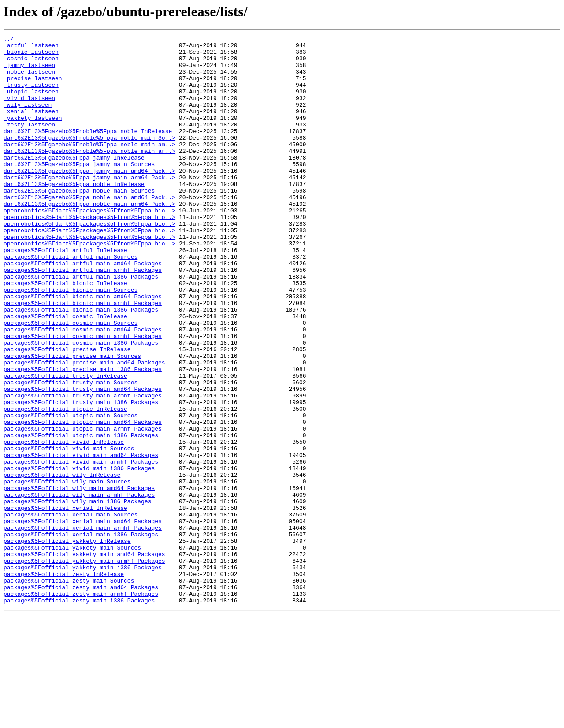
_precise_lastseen (33, 87)
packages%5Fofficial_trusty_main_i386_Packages (81, 476)
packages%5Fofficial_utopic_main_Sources (70, 492)
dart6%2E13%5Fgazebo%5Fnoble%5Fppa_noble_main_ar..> (89, 175)
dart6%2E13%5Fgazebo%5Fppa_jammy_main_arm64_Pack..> (89, 206)
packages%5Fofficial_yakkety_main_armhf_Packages (84, 666)
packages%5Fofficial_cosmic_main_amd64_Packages (83, 389)
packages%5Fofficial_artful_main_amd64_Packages (83, 309)
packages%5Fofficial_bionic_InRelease (65, 333)
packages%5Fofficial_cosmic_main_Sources (70, 381)
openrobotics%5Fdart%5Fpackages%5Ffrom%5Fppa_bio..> (89, 246)
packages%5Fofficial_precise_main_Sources (72, 420)
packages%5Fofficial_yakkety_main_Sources (72, 650)
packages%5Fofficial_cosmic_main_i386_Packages (81, 405)
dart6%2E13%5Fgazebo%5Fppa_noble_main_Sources (79, 222)
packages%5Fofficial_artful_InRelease (65, 293)
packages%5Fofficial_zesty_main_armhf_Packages (81, 706)
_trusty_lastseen (31, 95)
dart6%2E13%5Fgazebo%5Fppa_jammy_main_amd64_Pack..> (89, 198)
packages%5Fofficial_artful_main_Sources (70, 301)
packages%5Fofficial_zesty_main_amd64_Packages (81, 698)
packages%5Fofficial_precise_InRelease (67, 412)
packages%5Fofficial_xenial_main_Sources (70, 611)
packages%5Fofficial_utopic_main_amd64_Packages (83, 500)
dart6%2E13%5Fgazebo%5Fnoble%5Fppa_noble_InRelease (88, 151)
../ (9, 40)
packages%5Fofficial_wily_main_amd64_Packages (79, 579)
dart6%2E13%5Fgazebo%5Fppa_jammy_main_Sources (79, 190)
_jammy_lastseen (29, 71)
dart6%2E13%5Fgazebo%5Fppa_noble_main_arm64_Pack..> (89, 238)
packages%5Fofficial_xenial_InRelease (65, 603)
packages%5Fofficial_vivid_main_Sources (69, 531)
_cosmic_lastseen (31, 63)
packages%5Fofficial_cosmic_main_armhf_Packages (83, 397)
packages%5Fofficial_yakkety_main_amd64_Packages (84, 658)
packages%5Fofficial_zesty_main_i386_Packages (79, 714)
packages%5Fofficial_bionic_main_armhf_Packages (83, 357)
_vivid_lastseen (29, 111)
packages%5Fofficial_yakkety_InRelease (67, 643)
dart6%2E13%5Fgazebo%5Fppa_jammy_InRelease (74, 182)
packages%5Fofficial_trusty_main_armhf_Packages (83, 468)
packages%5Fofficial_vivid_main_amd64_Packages (81, 539)
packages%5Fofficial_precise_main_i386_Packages (83, 436)
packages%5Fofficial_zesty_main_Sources (69, 690)
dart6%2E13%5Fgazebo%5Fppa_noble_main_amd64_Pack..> (89, 230)
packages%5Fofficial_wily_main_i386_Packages (77, 595)
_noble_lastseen (29, 79)
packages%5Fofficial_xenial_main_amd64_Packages (83, 619)
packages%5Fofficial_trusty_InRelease (65, 444)
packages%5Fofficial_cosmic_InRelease (65, 373)
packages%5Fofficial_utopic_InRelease (65, 484)
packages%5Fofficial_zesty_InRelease (64, 682)
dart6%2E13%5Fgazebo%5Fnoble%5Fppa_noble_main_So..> (89, 159)
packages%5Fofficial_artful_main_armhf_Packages (83, 317)
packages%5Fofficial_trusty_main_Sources (70, 452)
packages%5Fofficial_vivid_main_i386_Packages (79, 555)
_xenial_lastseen (31, 127)
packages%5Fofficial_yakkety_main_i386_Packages (83, 674)
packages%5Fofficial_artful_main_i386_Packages (81, 325)
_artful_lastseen (31, 48)
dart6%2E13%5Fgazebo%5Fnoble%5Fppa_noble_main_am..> (89, 167)
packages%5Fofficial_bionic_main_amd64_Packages (83, 349)
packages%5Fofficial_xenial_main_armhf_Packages (83, 627)
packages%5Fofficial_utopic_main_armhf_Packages (83, 508)
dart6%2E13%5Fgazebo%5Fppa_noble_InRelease (74, 214)
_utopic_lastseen (31, 103)
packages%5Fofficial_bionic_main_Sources (70, 341)
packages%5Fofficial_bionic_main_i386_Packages (81, 365)
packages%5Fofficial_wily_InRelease (62, 563)
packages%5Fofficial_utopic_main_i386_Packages (81, 516)
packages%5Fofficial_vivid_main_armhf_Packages (81, 547)
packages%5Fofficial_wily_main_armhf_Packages (79, 587)
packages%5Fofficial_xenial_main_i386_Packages (81, 635)
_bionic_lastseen (31, 56)
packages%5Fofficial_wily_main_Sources (67, 571)
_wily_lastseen (28, 119)
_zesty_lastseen (29, 143)
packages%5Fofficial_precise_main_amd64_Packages (84, 428)
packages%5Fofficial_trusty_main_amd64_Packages (83, 460)
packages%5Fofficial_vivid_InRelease (64, 524)
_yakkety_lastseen (33, 135)
